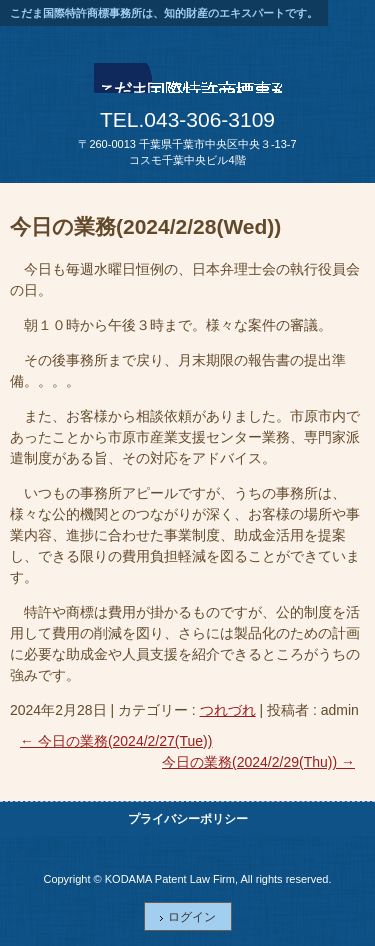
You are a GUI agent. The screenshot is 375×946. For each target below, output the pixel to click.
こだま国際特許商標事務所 (188, 84)
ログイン (192, 917)
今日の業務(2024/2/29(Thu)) (258, 762)
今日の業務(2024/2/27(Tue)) (116, 741)
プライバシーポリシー (188, 819)
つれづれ (228, 710)
